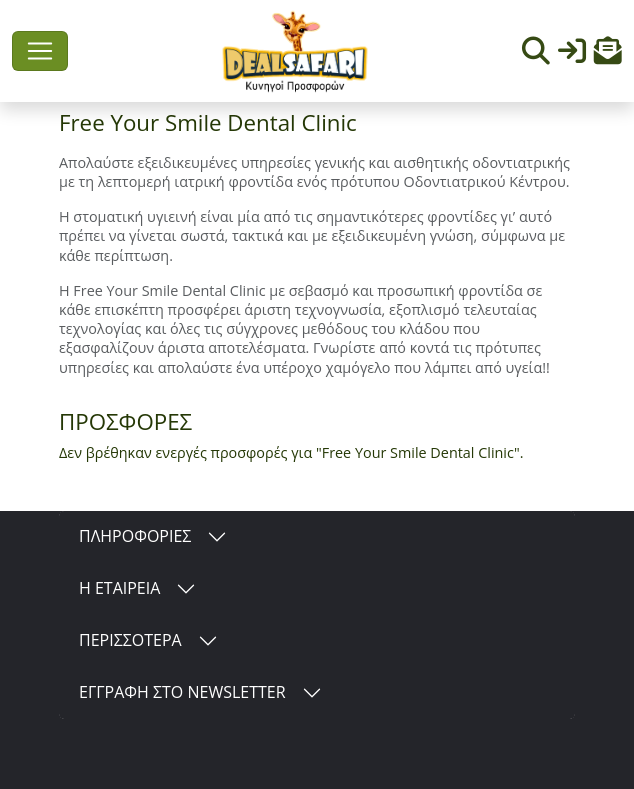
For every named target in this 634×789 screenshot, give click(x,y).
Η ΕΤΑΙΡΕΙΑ (119, 588)
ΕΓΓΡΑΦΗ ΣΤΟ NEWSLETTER (182, 692)
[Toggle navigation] (40, 51)
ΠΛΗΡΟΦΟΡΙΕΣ (135, 536)
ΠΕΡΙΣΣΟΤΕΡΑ (130, 640)
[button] (608, 55)
